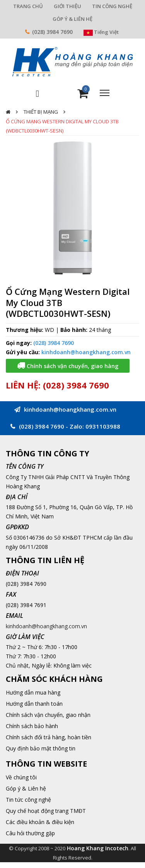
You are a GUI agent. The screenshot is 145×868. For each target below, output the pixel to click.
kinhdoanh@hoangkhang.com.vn (86, 352)
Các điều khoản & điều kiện (40, 822)
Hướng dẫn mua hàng (33, 692)
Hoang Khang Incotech (98, 848)
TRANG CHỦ (28, 6)
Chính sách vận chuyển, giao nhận (48, 715)
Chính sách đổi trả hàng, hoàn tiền (49, 737)
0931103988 (103, 426)
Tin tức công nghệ (28, 800)
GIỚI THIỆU (67, 6)
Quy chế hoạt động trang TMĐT (46, 811)
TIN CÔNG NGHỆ (112, 6)
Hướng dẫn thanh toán (34, 704)
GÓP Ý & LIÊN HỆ (72, 19)
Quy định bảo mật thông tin (41, 748)
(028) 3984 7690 (52, 32)
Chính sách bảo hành (32, 726)
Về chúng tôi (21, 777)
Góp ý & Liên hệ (26, 788)
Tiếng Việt (101, 32)
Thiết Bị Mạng (41, 112)
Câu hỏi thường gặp (30, 833)
